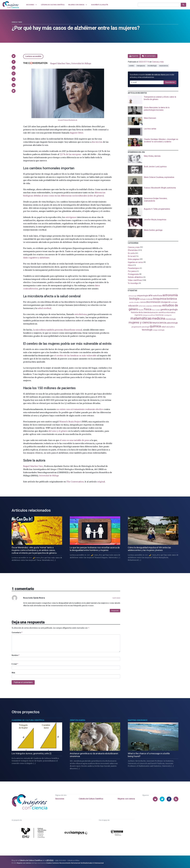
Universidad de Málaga (81, 63)
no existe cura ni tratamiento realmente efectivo (80, 409)
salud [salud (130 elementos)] (164, 327)
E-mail (15, 664)
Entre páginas (134, 259)
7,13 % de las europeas (70, 154)
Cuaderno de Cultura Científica (28, 720)
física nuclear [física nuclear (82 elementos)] (156, 310)
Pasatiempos (133, 268)
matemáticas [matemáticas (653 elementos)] (141, 318)
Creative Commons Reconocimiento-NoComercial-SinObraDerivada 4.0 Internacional (75, 863)
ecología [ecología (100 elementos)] (174, 302)
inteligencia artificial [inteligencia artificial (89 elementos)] (149, 315)
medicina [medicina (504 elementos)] (158, 318)
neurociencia (164, 66)
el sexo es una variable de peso (74, 440)
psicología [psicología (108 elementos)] (146, 327)
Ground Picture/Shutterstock (68, 120)
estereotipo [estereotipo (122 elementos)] (157, 306)
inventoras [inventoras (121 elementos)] (160, 315)
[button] (14, 56)
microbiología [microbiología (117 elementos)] (171, 319)
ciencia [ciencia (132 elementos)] (143, 302)
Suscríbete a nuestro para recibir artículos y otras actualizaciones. (152, 76)
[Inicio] (11, 5)
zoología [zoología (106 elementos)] (161, 330)
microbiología (152, 66)
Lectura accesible (33, 56)
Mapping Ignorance (138, 720)
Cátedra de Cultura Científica (91, 799)
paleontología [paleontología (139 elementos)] (172, 323)
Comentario (17, 633)
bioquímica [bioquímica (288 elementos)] (160, 299)
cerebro (131, 66)
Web (13, 673)
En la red (131, 256)
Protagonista (133, 274)
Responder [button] (115, 611)
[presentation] (153, 100)
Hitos (130, 265)
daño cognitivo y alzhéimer (36, 258)
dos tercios (97, 142)
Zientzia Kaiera (77, 720)
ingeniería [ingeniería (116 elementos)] (138, 315)
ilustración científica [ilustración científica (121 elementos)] (158, 313)
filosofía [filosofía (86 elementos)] (141, 310)
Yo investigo (133, 283)
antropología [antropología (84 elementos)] (133, 296)
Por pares (132, 271)
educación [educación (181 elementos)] (133, 306)
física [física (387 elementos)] (148, 309)
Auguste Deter (76, 133)
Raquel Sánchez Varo (60, 63)
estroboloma (81, 314)
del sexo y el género (58, 431)
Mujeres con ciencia (126, 799)
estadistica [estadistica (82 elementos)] (149, 306)
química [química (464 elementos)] (155, 326)
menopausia (141, 66)
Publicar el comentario (23, 682)
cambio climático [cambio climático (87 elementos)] (134, 302)
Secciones (60, 799)
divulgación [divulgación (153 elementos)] (166, 302)
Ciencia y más (17, 22)
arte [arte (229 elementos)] (151, 295)
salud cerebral (44, 308)
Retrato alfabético (135, 277)
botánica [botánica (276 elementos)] (172, 299)
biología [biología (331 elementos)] (134, 299)
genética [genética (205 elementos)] (165, 309)
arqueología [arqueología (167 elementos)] (143, 296)
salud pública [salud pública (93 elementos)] (170, 327)
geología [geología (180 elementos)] (173, 309)
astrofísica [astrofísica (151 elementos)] (158, 296)
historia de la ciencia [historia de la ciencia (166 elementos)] (140, 312)
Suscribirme (170, 82)
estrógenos (71, 217)
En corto (131, 253)
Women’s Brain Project (70, 422)
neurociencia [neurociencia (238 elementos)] (159, 323)
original (101, 482)
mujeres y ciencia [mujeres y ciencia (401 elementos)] (140, 322)
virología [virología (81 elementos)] (155, 330)
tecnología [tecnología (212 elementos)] (147, 330)
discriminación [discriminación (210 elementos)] (153, 302)
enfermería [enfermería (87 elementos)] (142, 306)
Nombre (16, 655)
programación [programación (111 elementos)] (137, 327)
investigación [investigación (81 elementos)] (168, 315)
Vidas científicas (135, 280)
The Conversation (75, 482)
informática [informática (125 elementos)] (171, 312)
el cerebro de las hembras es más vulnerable (75, 356)
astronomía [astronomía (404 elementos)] (170, 295)
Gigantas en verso (135, 262)
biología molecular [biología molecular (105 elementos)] (146, 299)
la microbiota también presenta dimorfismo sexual (58, 330)
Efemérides (133, 250)
